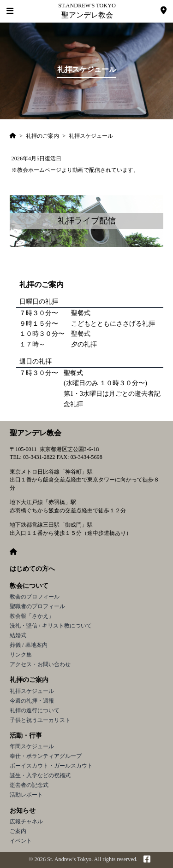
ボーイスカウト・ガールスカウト (51, 766)
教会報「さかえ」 (32, 616)
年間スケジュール (32, 746)
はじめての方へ (32, 569)
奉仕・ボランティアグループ (46, 756)
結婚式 (18, 635)
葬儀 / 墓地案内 (29, 645)
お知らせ (23, 811)
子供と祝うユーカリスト (40, 720)
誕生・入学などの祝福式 (40, 775)
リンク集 (21, 655)
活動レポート (26, 795)
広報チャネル (26, 821)
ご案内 (18, 831)
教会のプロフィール (35, 597)
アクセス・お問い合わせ (40, 664)
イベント (21, 841)
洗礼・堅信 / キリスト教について (51, 626)
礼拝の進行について (35, 710)
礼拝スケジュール (32, 691)
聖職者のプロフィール (37, 606)
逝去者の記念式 (29, 785)
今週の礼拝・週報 (32, 701)
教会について (29, 586)
